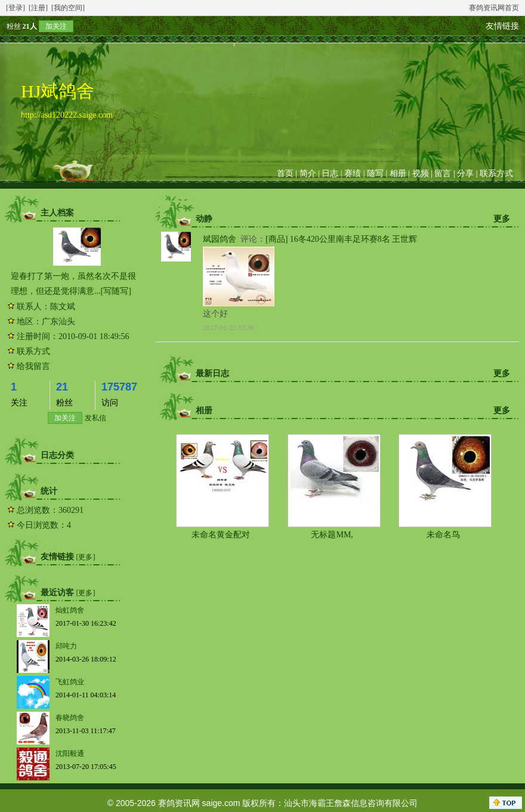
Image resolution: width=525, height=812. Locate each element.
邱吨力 (66, 646)
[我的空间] (68, 8)
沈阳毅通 (70, 753)
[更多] (86, 557)
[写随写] (116, 291)
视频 (421, 173)
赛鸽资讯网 (179, 803)
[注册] (38, 8)
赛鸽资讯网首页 (494, 8)
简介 (308, 173)
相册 (398, 173)
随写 (375, 173)
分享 (465, 173)
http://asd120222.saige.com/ (68, 115)
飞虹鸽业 (70, 682)
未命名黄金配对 (221, 535)
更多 (502, 219)
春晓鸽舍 (70, 718)
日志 (330, 173)
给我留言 (33, 366)
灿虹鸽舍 (70, 610)
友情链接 (502, 26)
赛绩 (353, 173)
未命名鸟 (443, 535)
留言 (443, 173)
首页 (285, 173)
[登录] (16, 8)
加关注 (56, 26)
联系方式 (496, 173)
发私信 (95, 418)
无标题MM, (332, 535)
